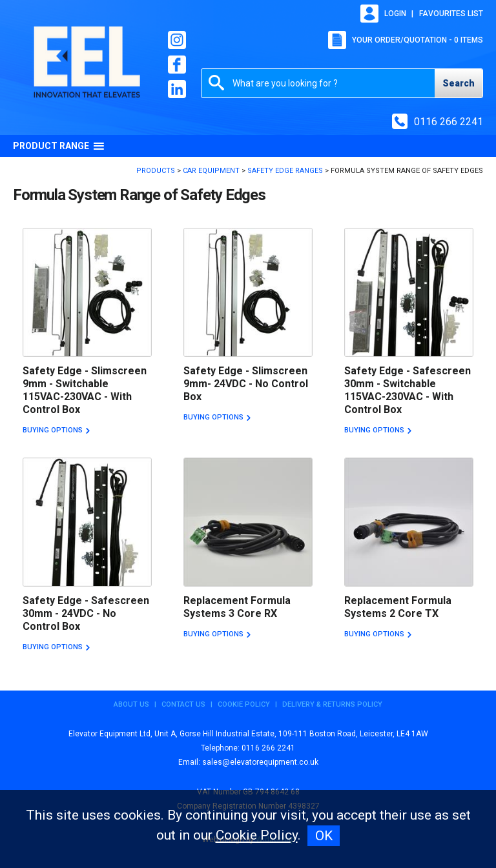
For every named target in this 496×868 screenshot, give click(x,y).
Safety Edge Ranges (285, 171)
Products (156, 171)
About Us (131, 704)
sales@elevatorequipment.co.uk (260, 762)
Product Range (59, 146)
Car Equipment (211, 171)
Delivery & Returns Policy (332, 704)
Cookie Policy (244, 704)
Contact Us (183, 704)
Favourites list (451, 14)
